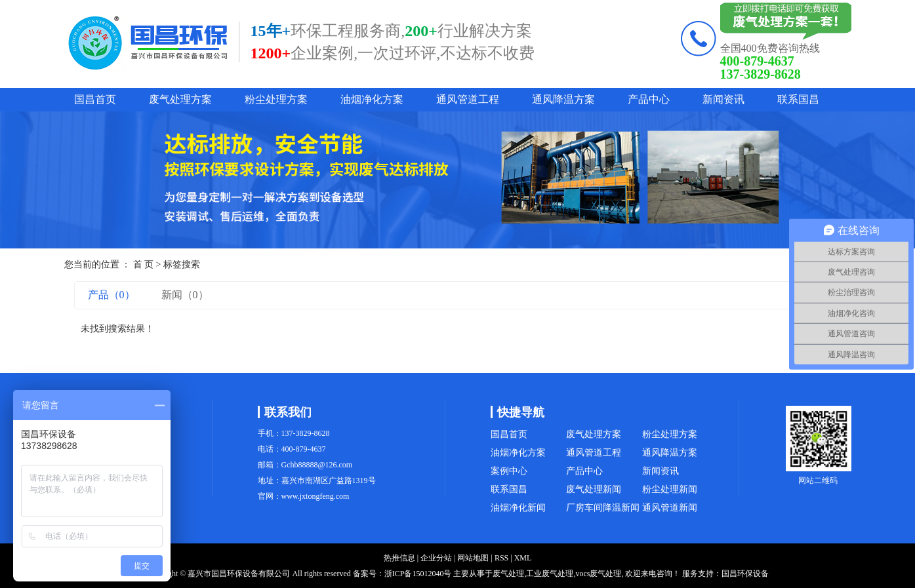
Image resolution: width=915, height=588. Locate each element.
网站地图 (473, 558)
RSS (501, 558)
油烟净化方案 (372, 99)
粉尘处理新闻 (670, 489)
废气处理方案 (180, 99)
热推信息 (399, 558)
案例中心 (509, 471)
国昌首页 (95, 99)
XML (523, 558)
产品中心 (649, 99)
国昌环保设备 (745, 574)
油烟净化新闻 (518, 508)
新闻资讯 (723, 99)
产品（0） (112, 295)
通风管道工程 (468, 99)
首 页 (144, 265)
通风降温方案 (563, 99)
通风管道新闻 (670, 508)
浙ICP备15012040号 (418, 574)
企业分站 (436, 558)
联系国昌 (798, 99)
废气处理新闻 (594, 489)
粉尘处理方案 (276, 99)
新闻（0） (185, 295)
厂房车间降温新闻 (603, 508)
